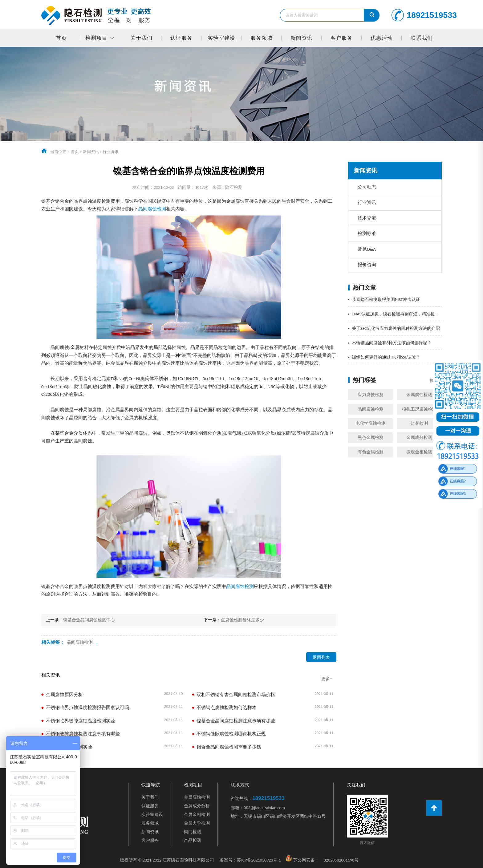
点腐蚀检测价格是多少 (242, 620)
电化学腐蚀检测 (371, 423)
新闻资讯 (302, 38)
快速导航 (151, 785)
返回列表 (321, 657)
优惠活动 (382, 38)
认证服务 (181, 38)
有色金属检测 (371, 452)
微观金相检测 (419, 452)
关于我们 (141, 38)
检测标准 (367, 233)
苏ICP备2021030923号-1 (250, 860)
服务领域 (262, 38)
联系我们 (422, 38)
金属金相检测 (197, 815)
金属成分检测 (419, 438)
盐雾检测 (419, 423)
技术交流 (367, 218)
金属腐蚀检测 (419, 395)
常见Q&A (367, 249)
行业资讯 (111, 152)
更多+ (327, 679)
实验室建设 (221, 38)
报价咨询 (367, 265)
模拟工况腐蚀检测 (419, 409)
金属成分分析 (197, 806)
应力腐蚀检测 (371, 395)
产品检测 (193, 840)
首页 (61, 38)
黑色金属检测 (371, 438)
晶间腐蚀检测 (371, 409)
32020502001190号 (341, 860)
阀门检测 (193, 832)
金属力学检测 (197, 823)
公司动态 (367, 187)
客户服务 (342, 38)
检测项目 (96, 38)
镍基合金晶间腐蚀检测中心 (89, 620)
